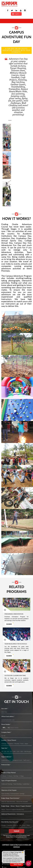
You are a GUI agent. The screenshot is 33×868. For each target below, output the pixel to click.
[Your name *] (16, 712)
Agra (5, 858)
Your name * (5, 709)
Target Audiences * (7, 757)
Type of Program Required (9, 781)
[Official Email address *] (16, 720)
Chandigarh (7, 864)
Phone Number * (6, 724)
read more (9, 624)
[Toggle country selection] (5, 728)
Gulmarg (21, 861)
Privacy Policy (10, 837)
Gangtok (21, 858)
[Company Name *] (16, 736)
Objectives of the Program (9, 790)
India (5, 855)
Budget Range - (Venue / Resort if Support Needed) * (16, 806)
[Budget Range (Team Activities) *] (16, 802)
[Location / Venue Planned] (16, 744)
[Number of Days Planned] (16, 776)
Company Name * (6, 732)
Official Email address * (8, 717)
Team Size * (5, 748)
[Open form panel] (16, 864)
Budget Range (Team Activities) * (11, 798)
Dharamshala (23, 855)
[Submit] (16, 831)
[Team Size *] (16, 752)
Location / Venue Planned (9, 740)
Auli (5, 861)
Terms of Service (20, 837)
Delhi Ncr (22, 852)
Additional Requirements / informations (13, 814)
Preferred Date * (6, 765)
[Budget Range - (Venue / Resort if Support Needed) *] (16, 810)
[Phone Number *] (19, 728)
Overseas (6, 852)
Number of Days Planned (8, 773)
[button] (16, 14)
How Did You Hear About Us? (10, 822)
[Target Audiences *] (16, 760)
